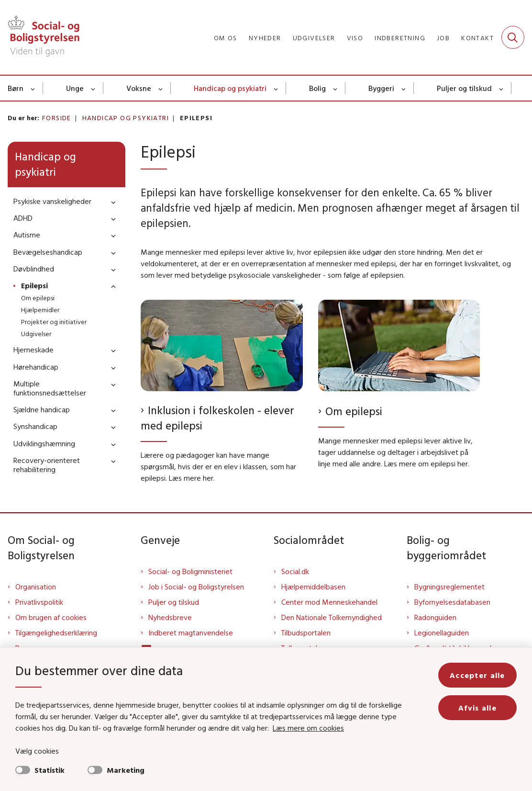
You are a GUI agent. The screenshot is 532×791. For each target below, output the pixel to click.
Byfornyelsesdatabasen (452, 602)
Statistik (50, 770)
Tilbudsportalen (306, 633)
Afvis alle (477, 708)
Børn (16, 88)
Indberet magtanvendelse (191, 633)
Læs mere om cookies (308, 728)
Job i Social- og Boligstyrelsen (196, 587)
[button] (111, 202)
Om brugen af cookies (51, 617)
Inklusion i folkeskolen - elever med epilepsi (217, 418)
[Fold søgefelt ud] (513, 37)
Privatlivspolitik (39, 602)
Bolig (317, 88)
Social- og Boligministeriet (190, 571)
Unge (75, 88)
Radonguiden (435, 617)
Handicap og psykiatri (230, 88)
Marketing (126, 770)
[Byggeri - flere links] (404, 88)
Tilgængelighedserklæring (56, 633)
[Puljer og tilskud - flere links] (502, 88)
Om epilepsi (354, 411)
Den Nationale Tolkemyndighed (332, 617)
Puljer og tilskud (464, 88)
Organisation (36, 587)
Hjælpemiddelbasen (313, 587)
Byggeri (381, 88)
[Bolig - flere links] (336, 88)
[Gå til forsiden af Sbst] (40, 37)
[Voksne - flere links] (161, 88)
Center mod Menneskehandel (329, 602)
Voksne (139, 88)
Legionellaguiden (442, 633)
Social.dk (295, 571)
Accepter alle (477, 675)
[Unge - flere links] (94, 88)
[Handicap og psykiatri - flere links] (276, 88)
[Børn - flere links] (33, 88)
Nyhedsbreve (170, 617)
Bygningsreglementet (449, 587)
